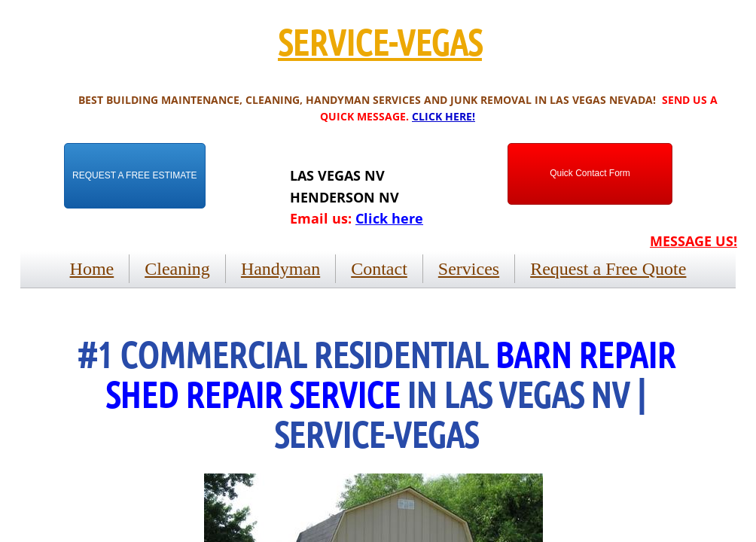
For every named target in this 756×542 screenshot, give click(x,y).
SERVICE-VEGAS (380, 41)
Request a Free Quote (608, 269)
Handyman (280, 269)
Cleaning (177, 269)
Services (469, 269)
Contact (379, 269)
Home (92, 269)
